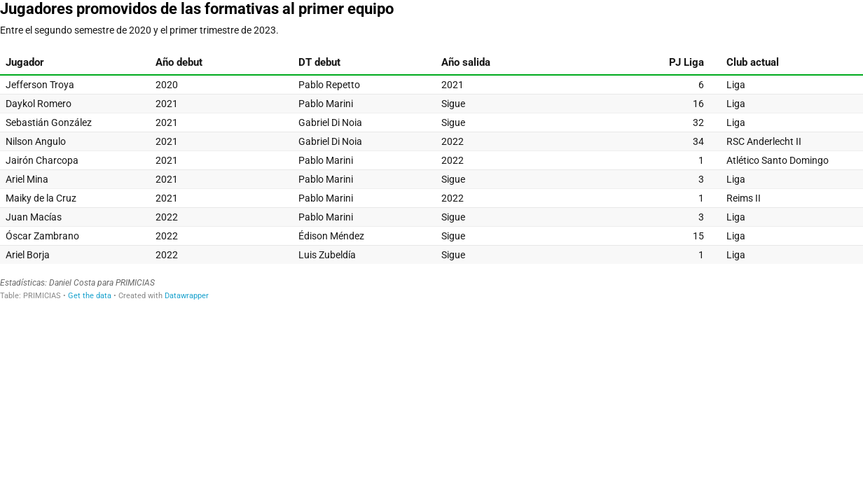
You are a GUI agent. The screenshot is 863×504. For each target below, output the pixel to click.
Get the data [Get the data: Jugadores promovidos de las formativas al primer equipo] (90, 296)
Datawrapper (187, 296)
